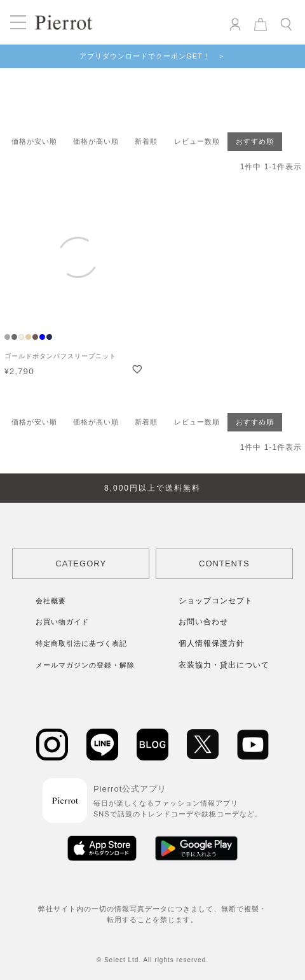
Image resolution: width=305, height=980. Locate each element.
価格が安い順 (34, 141)
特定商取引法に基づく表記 (81, 643)
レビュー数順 (197, 141)
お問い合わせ (203, 622)
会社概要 (51, 601)
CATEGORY (81, 563)
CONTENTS (224, 563)
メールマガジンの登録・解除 (85, 665)
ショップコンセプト (216, 601)
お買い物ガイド (62, 622)
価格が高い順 (96, 141)
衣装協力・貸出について (224, 665)
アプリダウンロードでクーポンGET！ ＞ (152, 56)
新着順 (146, 141)
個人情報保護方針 (212, 643)
